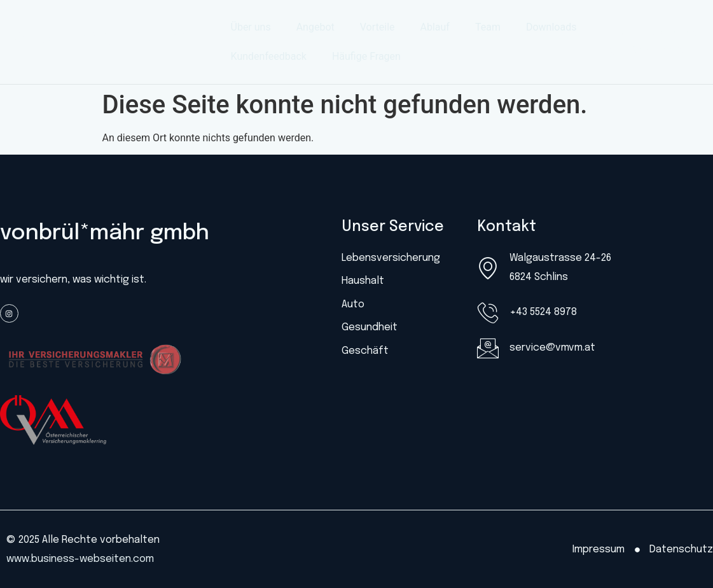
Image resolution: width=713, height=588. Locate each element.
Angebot (315, 27)
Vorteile (377, 27)
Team (488, 27)
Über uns (251, 27)
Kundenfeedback (269, 56)
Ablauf (435, 27)
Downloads (551, 27)
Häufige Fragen (366, 56)
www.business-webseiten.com (80, 559)
